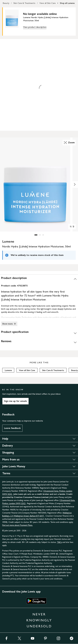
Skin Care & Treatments (24, 3)
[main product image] (14, 21)
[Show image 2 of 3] (75, 184)
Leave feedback (12, 428)
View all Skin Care (48, 3)
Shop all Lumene (67, 3)
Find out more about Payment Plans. (17, 525)
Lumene (8, 370)
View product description (35, 27)
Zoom (69, 143)
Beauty (6, 3)
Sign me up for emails (15, 401)
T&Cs (59, 542)
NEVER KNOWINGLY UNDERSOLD (39, 620)
